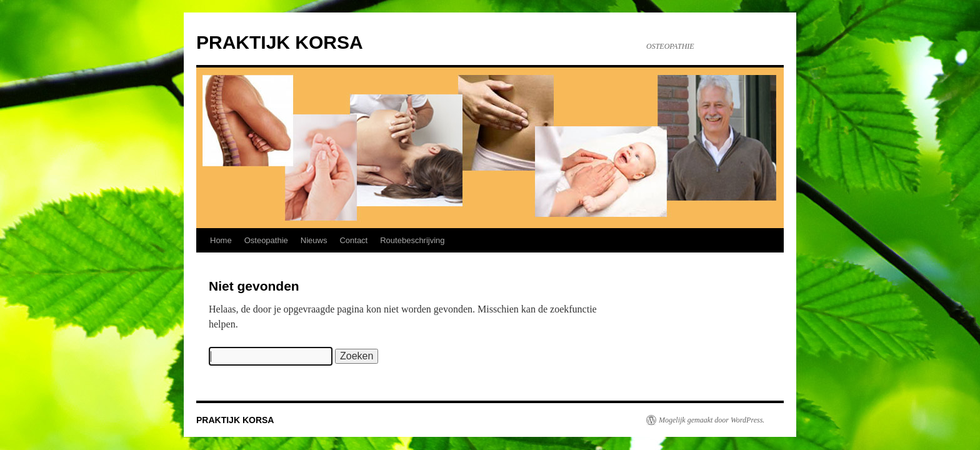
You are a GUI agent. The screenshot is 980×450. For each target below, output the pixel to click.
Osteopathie (266, 240)
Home (221, 240)
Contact (353, 240)
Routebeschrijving (412, 240)
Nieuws (314, 240)
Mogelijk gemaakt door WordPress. (712, 420)
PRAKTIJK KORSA (280, 42)
